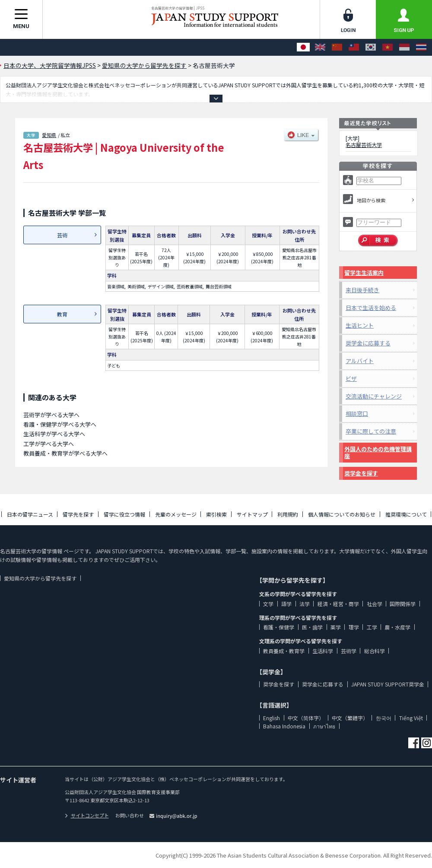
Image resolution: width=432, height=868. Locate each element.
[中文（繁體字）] (354, 47)
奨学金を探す (361, 473)
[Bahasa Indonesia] (404, 47)
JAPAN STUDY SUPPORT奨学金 (388, 684)
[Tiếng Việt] (388, 47)
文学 (268, 604)
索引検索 (216, 514)
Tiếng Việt (411, 718)
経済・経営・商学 (338, 604)
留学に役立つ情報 (124, 514)
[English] (320, 47)
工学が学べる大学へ (49, 444)
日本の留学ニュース (30, 514)
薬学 (336, 627)
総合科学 (375, 651)
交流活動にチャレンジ (374, 396)
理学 (354, 627)
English (272, 718)
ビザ (351, 378)
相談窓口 (357, 413)
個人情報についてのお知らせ (342, 514)
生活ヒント (360, 325)
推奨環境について (406, 514)
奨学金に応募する (368, 343)
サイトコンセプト (87, 815)
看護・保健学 (279, 627)
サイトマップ (252, 514)
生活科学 (323, 651)
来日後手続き (362, 290)
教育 (62, 314)
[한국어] (371, 47)
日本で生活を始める (371, 308)
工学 (372, 627)
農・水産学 (397, 627)
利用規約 (288, 514)
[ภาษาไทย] (421, 47)
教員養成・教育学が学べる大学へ (65, 453)
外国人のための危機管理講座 (378, 452)
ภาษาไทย (324, 726)
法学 (305, 604)
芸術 (62, 235)
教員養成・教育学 (284, 651)
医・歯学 (312, 627)
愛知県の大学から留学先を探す (40, 578)
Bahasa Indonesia (284, 726)
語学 (286, 604)
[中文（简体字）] (337, 47)
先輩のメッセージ (176, 514)
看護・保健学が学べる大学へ (60, 424)
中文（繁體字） (350, 718)
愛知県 (49, 135)
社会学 (375, 604)
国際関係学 (403, 604)
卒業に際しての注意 (371, 431)
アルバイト (360, 361)
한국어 (384, 718)
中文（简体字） (306, 718)
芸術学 (349, 651)
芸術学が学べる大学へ (51, 415)
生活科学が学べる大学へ (54, 434)
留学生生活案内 (364, 273)
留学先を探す (78, 514)
